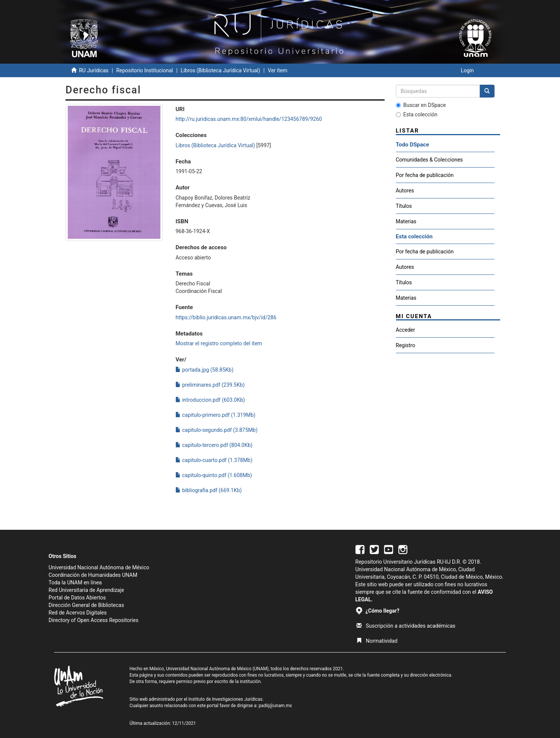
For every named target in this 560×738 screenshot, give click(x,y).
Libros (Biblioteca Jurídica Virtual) (220, 70)
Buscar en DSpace (421, 105)
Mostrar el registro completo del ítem (219, 343)
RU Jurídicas (94, 70)
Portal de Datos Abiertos (77, 598)
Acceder (406, 330)
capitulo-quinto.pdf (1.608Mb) (214, 475)
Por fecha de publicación (425, 175)
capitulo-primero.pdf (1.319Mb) (215, 415)
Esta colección (417, 114)
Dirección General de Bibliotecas (86, 605)
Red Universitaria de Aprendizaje (86, 590)
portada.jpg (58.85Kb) (204, 370)
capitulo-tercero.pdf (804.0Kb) (214, 445)
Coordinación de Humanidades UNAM (93, 575)
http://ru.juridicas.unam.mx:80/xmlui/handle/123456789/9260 (249, 119)
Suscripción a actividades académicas (406, 626)
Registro (406, 345)
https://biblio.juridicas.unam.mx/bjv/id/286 (226, 317)
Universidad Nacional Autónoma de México (99, 567)
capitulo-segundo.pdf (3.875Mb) (216, 430)
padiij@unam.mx (275, 706)
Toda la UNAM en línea (75, 582)
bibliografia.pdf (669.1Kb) (208, 490)
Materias (406, 221)
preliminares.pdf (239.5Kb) (210, 385)
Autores (405, 191)
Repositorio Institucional (145, 70)
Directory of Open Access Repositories (94, 620)
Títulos (404, 206)
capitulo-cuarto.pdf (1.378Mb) (214, 460)
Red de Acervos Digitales (78, 613)
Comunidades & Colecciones (429, 160)
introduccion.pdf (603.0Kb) (210, 400)
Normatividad (377, 641)
